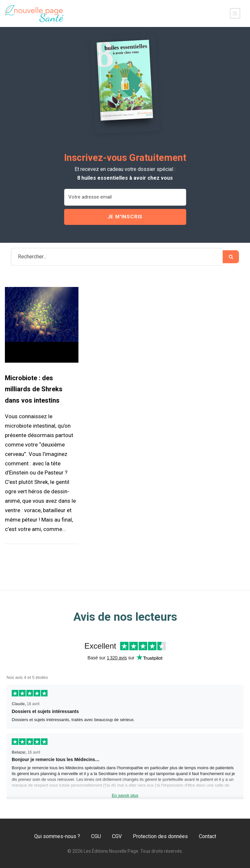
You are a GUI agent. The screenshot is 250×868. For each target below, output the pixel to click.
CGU (96, 836)
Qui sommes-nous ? (57, 836)
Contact (208, 836)
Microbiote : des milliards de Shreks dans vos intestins (34, 389)
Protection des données (160, 836)
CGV (117, 836)
